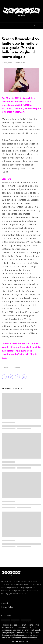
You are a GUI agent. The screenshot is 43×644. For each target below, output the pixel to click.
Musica (6, 367)
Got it (29, 642)
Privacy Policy (7, 607)
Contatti (5, 603)
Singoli (17, 367)
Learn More (18, 642)
